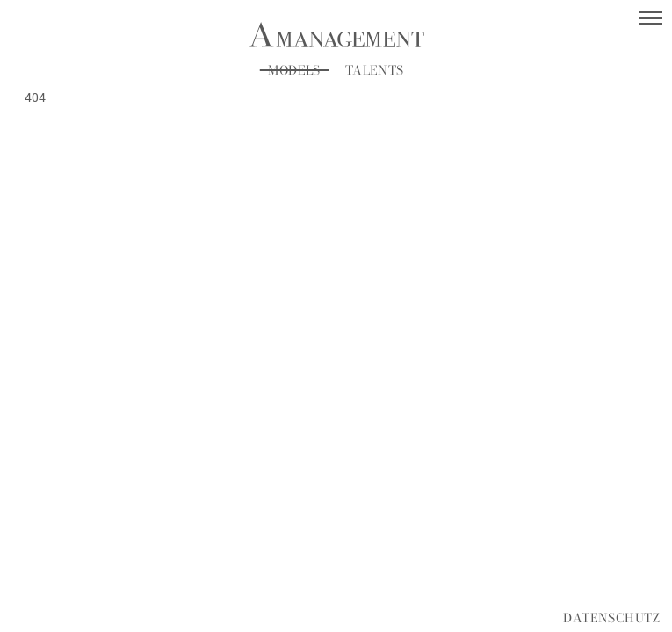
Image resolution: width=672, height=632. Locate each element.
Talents (375, 70)
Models (295, 70)
